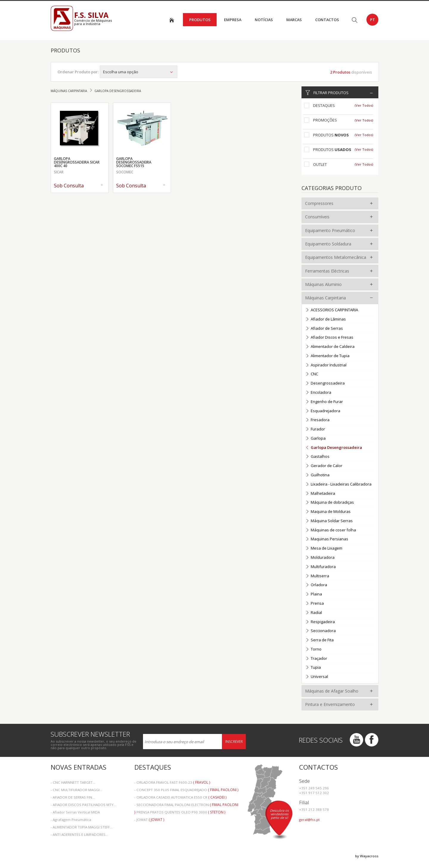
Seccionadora (321, 631)
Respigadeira (320, 622)
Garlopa (315, 439)
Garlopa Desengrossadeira (334, 448)
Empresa (233, 20)
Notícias (264, 20)
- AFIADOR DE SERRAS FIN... (73, 797)
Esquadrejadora (323, 411)
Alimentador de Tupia (327, 356)
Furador (315, 429)
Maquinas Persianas (327, 539)
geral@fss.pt (309, 820)
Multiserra (317, 576)
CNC (312, 374)
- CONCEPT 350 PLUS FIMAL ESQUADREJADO (186, 790)
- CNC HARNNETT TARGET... (73, 782)
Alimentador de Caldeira (330, 347)
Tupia (313, 668)
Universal (317, 677)
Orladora (316, 585)
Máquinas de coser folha (331, 530)
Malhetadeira (320, 494)
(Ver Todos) (364, 105)
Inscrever (234, 742)
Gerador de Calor (324, 466)
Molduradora (320, 558)
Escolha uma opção (139, 72)
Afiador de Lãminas (326, 319)
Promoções (325, 120)
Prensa (315, 604)
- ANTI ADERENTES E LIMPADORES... (79, 834)
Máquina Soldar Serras (329, 521)
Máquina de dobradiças (330, 503)
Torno (313, 650)
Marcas (294, 20)
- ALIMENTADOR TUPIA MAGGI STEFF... (82, 827)
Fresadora (317, 420)
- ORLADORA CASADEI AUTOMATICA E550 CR (180, 797)
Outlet (320, 164)
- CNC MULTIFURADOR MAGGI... (76, 790)
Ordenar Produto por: (78, 72)
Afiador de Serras (324, 329)
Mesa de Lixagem (324, 549)
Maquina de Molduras (328, 512)
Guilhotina (317, 475)
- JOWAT (149, 820)
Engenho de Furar (324, 402)
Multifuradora (321, 567)
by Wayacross (367, 856)
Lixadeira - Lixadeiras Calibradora (338, 484)
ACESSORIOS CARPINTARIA (332, 310)
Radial (314, 613)
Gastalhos (317, 457)
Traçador (316, 659)
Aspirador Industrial (326, 365)
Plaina (314, 594)
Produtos (200, 20)
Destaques (324, 105)
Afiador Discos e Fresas (329, 338)
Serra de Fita (320, 640)
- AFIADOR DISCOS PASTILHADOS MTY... (83, 805)
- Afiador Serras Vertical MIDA (75, 812)
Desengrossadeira (325, 384)
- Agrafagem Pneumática (71, 820)
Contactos (327, 20)
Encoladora (318, 393)
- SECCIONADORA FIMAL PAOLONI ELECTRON (186, 805)
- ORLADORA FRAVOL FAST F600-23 (172, 782)
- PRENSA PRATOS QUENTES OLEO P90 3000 (180, 812)
